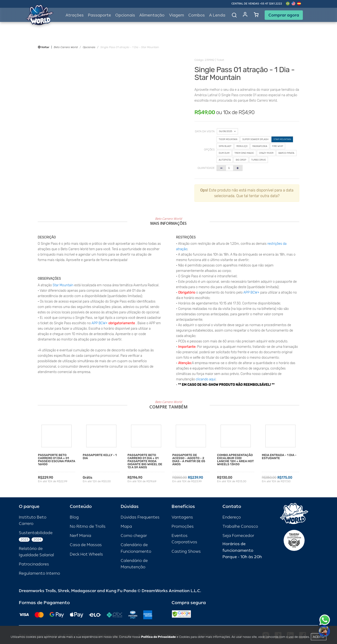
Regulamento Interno (39, 573)
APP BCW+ (99, 323)
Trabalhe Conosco (240, 526)
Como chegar (134, 536)
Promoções (183, 526)
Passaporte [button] (99, 15)
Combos (197, 15)
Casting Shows (186, 551)
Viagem (177, 15)
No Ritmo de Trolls (88, 526)
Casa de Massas (86, 545)
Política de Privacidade (158, 637)
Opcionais (89, 47)
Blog (74, 517)
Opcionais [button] (125, 15)
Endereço (232, 517)
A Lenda (217, 15)
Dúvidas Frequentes (140, 517)
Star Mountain (63, 285)
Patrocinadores (34, 564)
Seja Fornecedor (238, 536)
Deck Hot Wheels (86, 554)
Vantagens (182, 517)
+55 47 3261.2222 (271, 4)
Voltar (44, 47)
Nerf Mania (80, 536)
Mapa (126, 526)
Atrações (75, 15)
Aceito (319, 637)
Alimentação (152, 15)
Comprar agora (284, 15)
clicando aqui (206, 379)
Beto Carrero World (66, 47)
